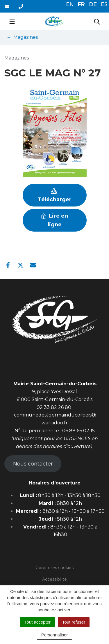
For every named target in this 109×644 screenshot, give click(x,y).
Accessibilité (54, 579)
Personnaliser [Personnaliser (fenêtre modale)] (55, 635)
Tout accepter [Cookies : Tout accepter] (37, 622)
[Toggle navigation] (12, 21)
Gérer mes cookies (54, 568)
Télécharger (55, 196)
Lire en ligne (54, 220)
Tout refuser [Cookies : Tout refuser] (74, 622)
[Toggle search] (97, 21)
